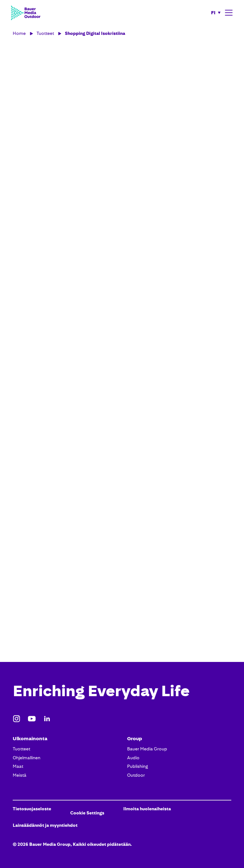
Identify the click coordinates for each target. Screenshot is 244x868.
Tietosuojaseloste (32, 809)
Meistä (20, 775)
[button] (216, 13)
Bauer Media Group (147, 749)
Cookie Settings (87, 813)
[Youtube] (32, 719)
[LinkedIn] (47, 719)
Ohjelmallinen (27, 758)
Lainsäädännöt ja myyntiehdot (45, 825)
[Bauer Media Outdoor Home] (25, 13)
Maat (18, 766)
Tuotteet (45, 33)
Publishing (138, 766)
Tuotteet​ (21, 749)
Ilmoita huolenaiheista (147, 809)
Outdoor (136, 775)
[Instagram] (17, 719)
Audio (133, 758)
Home (19, 33)
